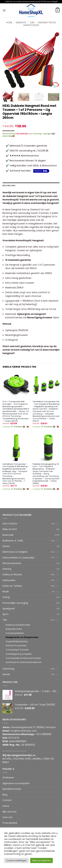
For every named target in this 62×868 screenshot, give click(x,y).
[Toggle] (58, 524)
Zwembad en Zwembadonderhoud (23, 662)
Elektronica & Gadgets (15, 552)
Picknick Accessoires (16, 646)
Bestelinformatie (12, 789)
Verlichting (8, 669)
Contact (7, 800)
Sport (6, 614)
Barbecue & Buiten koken (18, 625)
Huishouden (9, 580)
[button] (4, 10)
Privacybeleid (10, 823)
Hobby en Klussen (12, 575)
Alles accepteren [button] (41, 860)
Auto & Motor (10, 524)
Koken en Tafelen (12, 586)
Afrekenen (8, 778)
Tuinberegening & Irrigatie (19, 654)
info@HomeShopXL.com (23, 731)
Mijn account (10, 812)
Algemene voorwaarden (16, 783)
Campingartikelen (15, 633)
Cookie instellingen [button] (16, 860)
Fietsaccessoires (12, 563)
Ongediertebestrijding (17, 641)
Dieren (6, 546)
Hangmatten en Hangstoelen (40, 24)
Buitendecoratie (14, 629)
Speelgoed (9, 609)
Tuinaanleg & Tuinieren (17, 650)
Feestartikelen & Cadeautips (18, 558)
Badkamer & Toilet (13, 541)
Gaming (7, 569)
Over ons (7, 817)
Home (9, 23)
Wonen (6, 674)
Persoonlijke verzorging (15, 603)
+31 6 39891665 (43, 734)
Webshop (21, 23)
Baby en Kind (10, 529)
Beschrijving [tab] (9, 186)
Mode (6, 592)
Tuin (32, 23)
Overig (6, 597)
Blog (5, 795)
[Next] (58, 98)
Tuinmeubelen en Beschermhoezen (23, 658)
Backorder (8, 535)
